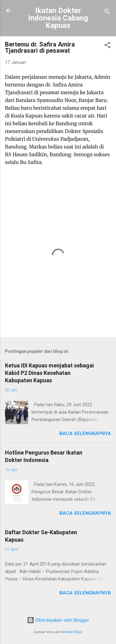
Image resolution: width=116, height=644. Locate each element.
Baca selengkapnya (85, 433)
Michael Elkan (72, 632)
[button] (107, 46)
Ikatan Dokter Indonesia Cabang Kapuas (58, 18)
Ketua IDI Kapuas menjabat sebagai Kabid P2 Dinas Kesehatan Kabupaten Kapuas (49, 373)
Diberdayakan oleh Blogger (58, 620)
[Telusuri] (107, 13)
